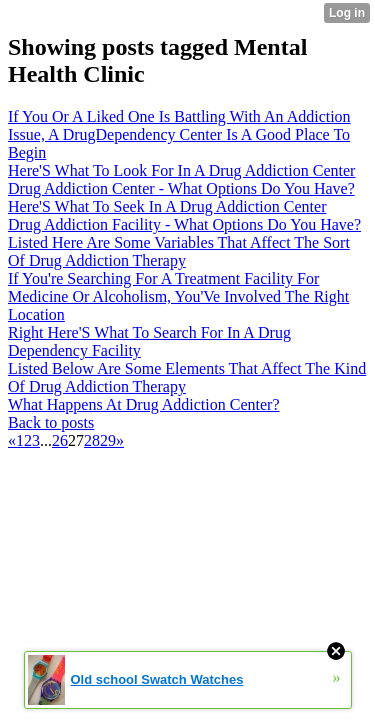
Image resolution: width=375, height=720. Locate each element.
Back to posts (51, 422)
